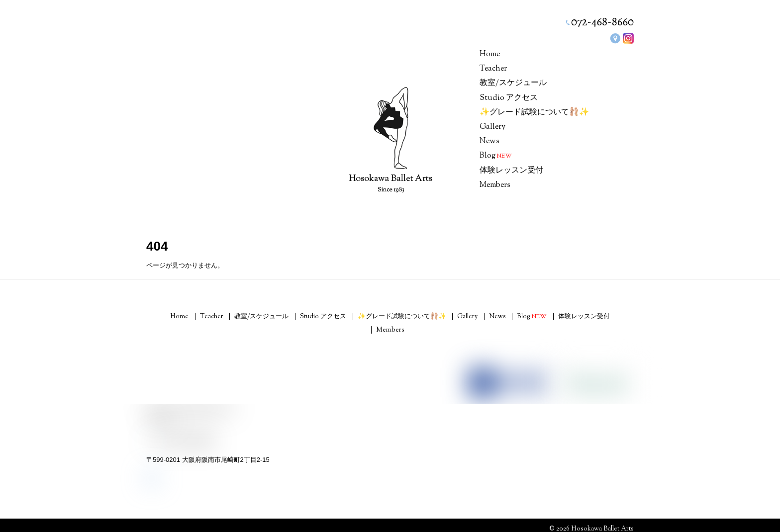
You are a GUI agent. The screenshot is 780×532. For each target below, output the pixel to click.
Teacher (493, 69)
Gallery (492, 127)
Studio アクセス (509, 98)
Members (495, 185)
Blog (496, 156)
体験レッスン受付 (511, 171)
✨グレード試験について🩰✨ (534, 113)
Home (490, 54)
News (489, 141)
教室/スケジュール (513, 83)
